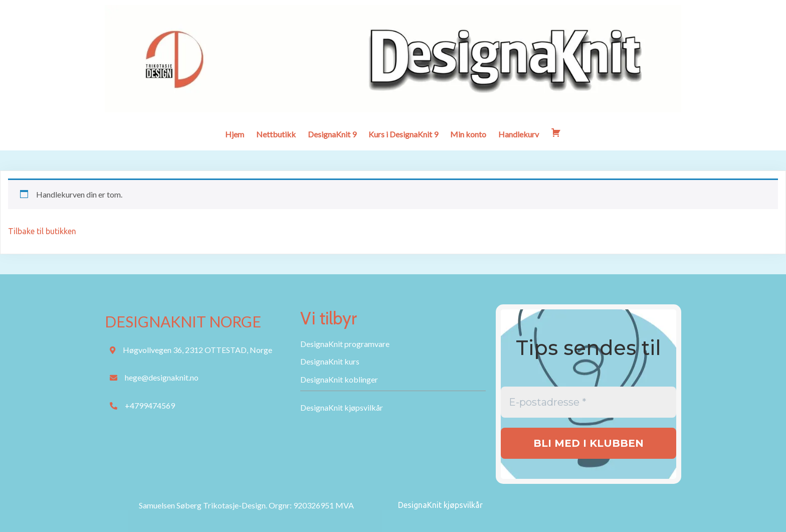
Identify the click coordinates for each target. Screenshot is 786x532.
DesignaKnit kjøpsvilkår (440, 505)
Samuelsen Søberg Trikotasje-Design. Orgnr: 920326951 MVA (246, 505)
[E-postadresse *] (588, 402)
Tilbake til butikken (42, 231)
